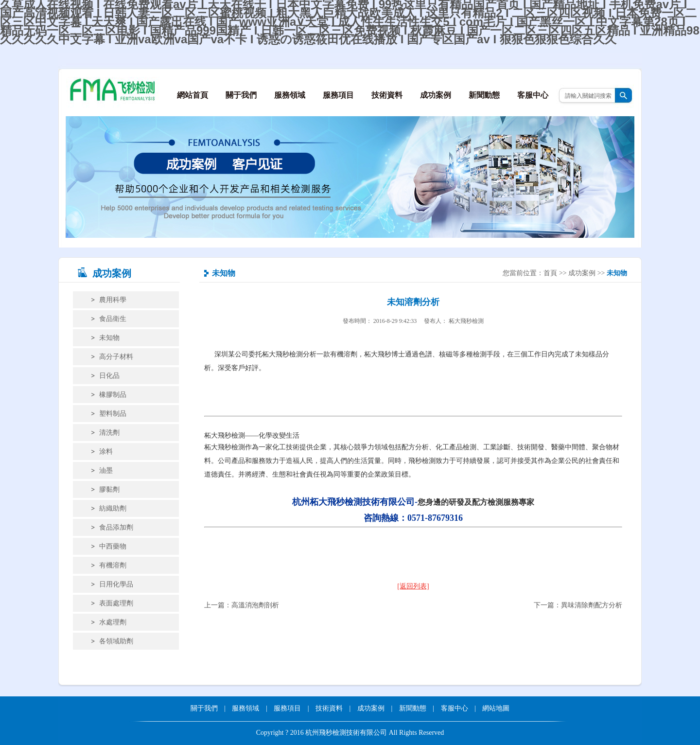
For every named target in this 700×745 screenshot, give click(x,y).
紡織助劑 (113, 508)
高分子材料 (116, 357)
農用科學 (113, 300)
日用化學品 (116, 584)
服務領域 (290, 95)
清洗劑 (109, 433)
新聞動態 (484, 95)
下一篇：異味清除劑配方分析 (578, 605)
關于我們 (241, 95)
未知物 (109, 338)
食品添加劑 (116, 527)
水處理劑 (113, 622)
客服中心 (533, 95)
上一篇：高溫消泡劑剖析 (242, 605)
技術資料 (387, 95)
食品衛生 (113, 319)
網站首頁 (192, 95)
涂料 (106, 452)
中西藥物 (113, 546)
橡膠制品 (113, 395)
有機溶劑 (113, 565)
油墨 (106, 470)
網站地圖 (496, 708)
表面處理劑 (116, 603)
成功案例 (436, 95)
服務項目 (338, 95)
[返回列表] (413, 586)
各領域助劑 (116, 641)
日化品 (109, 376)
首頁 (550, 273)
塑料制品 (113, 414)
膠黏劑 (109, 489)
